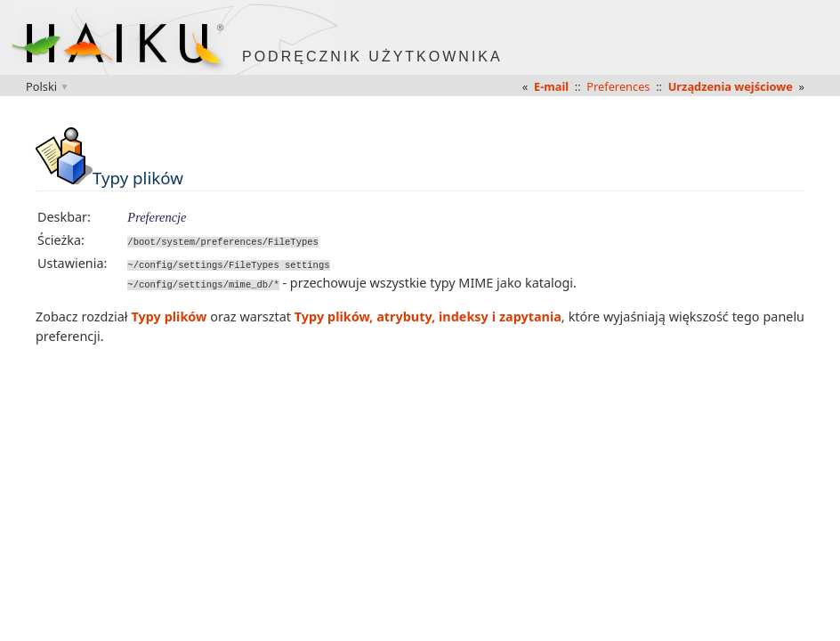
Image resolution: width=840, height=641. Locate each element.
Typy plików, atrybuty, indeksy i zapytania (428, 316)
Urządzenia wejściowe (731, 86)
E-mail (551, 86)
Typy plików (170, 316)
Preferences (618, 86)
